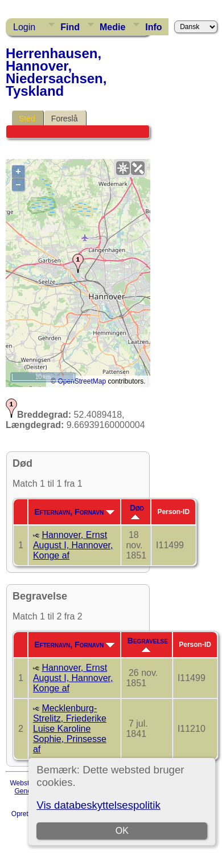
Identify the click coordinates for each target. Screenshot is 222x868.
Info (153, 27)
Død (137, 511)
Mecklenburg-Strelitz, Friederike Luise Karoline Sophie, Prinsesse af (70, 729)
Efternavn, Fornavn (74, 512)
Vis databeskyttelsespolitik (98, 805)
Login (24, 27)
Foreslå (65, 119)
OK (122, 831)
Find (70, 27)
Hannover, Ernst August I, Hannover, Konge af (73, 545)
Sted (27, 119)
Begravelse (148, 644)
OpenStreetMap (82, 381)
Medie (112, 27)
